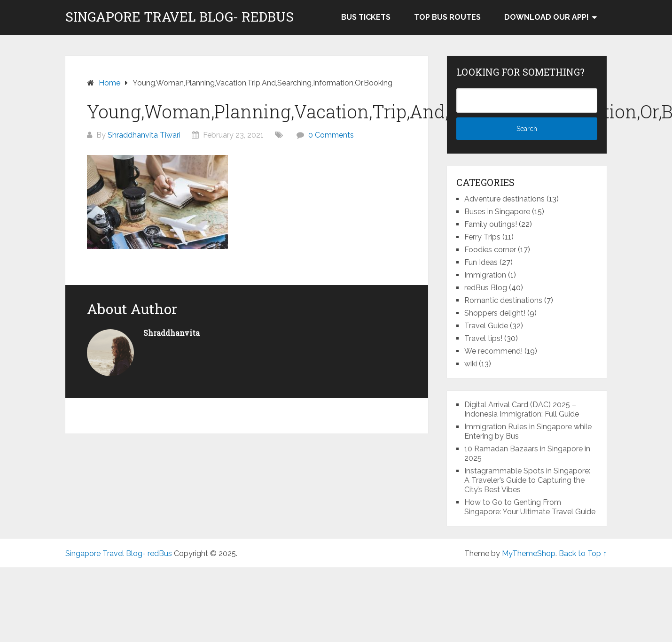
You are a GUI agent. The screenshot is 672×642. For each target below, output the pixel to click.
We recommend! (493, 351)
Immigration (485, 275)
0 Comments (331, 135)
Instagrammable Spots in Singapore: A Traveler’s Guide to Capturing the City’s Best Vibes (527, 480)
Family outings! (491, 224)
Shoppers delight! (495, 313)
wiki (471, 364)
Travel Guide (486, 326)
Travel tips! (483, 338)
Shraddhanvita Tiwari (144, 135)
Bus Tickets (366, 17)
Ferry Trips (482, 237)
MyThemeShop (529, 553)
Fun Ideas (481, 262)
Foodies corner (490, 250)
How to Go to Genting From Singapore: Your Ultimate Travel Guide (530, 507)
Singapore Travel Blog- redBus (180, 17)
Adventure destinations (504, 199)
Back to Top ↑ (583, 553)
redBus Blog (486, 288)
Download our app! (547, 17)
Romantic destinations (503, 300)
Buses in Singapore (497, 212)
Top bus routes (447, 17)
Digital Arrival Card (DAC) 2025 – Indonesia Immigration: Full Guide (522, 409)
